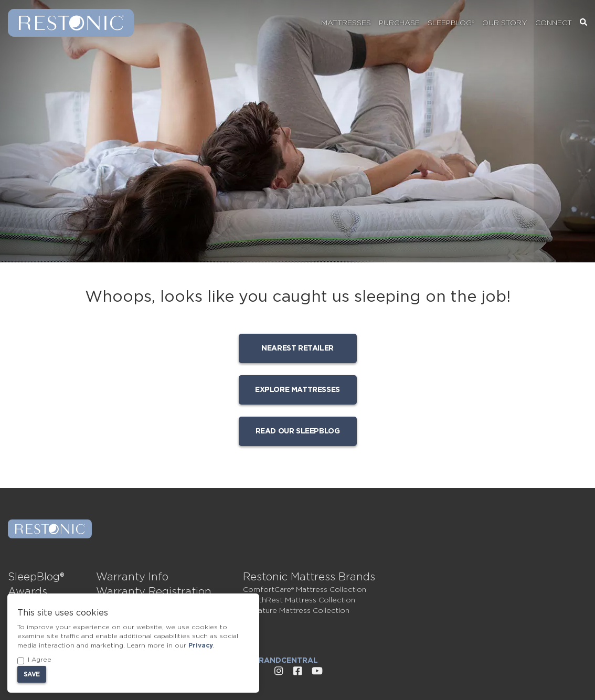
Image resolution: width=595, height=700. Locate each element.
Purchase (399, 23)
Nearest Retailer (297, 348)
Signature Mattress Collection (296, 611)
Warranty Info (132, 577)
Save (32, 674)
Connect (554, 23)
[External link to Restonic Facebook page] (297, 671)
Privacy (201, 645)
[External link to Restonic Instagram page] (279, 671)
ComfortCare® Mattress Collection (305, 590)
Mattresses (346, 23)
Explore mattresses (297, 390)
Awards (28, 592)
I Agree (34, 660)
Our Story (505, 23)
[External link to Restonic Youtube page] (317, 671)
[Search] (583, 23)
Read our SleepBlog (298, 431)
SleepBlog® (451, 23)
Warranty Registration (154, 592)
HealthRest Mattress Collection (299, 600)
